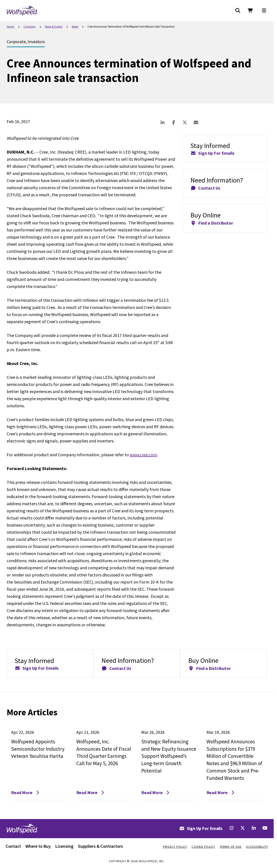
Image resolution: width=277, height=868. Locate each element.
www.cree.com (143, 455)
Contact (13, 846)
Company (30, 27)
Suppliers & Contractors (100, 846)
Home (10, 27)
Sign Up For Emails (201, 828)
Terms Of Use (231, 847)
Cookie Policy (203, 847)
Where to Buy (38, 846)
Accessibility (257, 847)
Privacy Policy (175, 847)
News (75, 27)
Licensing (64, 846)
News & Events (54, 27)
